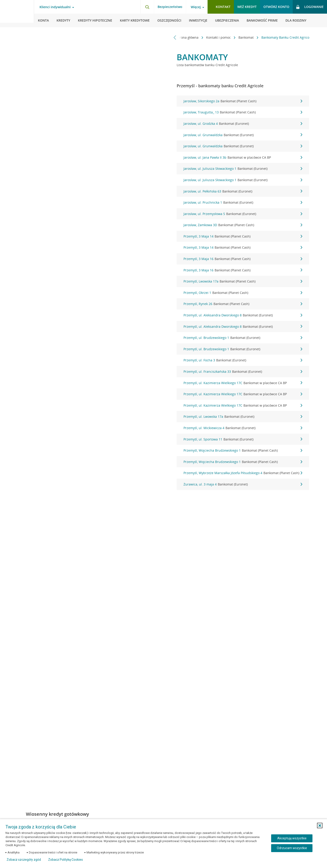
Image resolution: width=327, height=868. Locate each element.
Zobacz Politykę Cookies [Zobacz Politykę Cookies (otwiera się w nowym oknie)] (66, 860)
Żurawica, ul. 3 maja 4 (243, 484)
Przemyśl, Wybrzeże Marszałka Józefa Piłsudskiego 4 (243, 473)
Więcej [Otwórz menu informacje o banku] (196, 7)
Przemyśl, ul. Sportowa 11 (243, 439)
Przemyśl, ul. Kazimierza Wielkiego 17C (243, 383)
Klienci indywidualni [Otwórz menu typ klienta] (55, 7)
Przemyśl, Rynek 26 (243, 304)
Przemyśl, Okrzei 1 (243, 293)
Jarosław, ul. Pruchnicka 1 (243, 203)
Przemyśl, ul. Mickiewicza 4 (243, 428)
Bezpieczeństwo (170, 7)
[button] (320, 825)
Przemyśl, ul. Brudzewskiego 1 (243, 338)
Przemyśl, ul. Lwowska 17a (243, 417)
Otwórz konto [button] (276, 7)
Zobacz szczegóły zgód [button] (24, 860)
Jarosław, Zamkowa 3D (243, 225)
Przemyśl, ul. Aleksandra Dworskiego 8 (243, 315)
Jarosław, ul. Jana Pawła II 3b (243, 158)
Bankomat (244, 37)
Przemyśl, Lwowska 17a (243, 281)
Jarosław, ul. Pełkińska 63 (243, 191)
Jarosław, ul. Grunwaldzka (243, 135)
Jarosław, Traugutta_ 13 (243, 112)
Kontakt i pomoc (216, 37)
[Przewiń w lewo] (175, 37)
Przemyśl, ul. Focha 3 (243, 360)
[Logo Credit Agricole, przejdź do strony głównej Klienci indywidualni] (17, 14)
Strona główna (186, 37)
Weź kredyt (247, 7)
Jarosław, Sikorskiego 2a (243, 101)
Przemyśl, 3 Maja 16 (243, 259)
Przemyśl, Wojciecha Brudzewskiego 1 (243, 450)
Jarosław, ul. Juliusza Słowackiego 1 (243, 169)
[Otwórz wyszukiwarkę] (147, 7)
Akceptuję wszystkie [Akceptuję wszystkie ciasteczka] (292, 838)
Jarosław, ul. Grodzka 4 (243, 124)
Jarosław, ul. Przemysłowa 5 (243, 214)
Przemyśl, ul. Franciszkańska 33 (243, 372)
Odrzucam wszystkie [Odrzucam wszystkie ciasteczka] (292, 848)
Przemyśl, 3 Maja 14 (243, 236)
